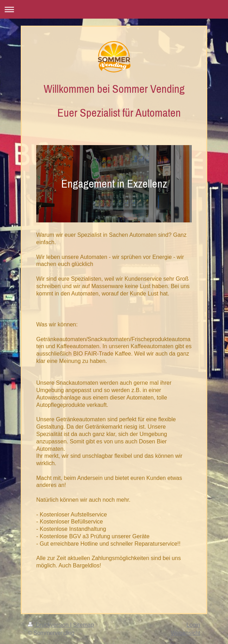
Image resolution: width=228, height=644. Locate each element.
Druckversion (49, 625)
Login (193, 625)
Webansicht (186, 633)
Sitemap (84, 625)
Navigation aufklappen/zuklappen (114, 9)
